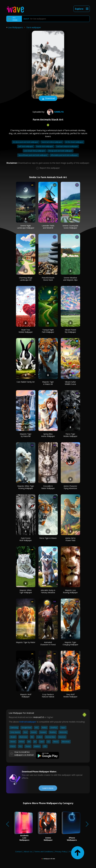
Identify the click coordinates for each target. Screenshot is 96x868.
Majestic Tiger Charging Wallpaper (70, 643)
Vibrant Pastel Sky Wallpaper (70, 331)
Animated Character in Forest (48, 643)
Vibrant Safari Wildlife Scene (70, 383)
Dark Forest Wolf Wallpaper (26, 539)
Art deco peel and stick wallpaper (26, 142)
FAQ (71, 851)
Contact (19, 851)
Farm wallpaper (34, 27)
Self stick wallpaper (26, 146)
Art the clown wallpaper (74, 142)
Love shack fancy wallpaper (35, 151)
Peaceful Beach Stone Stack (48, 279)
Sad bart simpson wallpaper (67, 146)
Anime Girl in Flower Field (70, 539)
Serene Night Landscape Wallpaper (26, 227)
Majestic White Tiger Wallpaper (26, 591)
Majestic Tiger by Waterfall (26, 435)
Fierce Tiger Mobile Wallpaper (70, 435)
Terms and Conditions (44, 851)
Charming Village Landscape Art (26, 279)
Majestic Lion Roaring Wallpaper (70, 591)
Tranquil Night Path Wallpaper (48, 331)
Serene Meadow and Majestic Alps (70, 279)
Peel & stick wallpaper (45, 146)
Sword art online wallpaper (52, 142)
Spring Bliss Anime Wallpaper (48, 435)
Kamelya (55, 112)
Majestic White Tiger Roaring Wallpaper (26, 487)
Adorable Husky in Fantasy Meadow (48, 591)
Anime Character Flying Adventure (70, 487)
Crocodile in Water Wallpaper (48, 487)
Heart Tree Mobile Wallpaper (26, 331)
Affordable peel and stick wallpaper (64, 155)
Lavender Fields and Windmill (48, 227)
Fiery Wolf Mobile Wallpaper (70, 696)
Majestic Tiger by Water (26, 642)
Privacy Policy (61, 851)
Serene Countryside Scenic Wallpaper (70, 227)
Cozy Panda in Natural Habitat (48, 696)
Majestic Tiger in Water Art (48, 383)
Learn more (48, 788)
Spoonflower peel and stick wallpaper (33, 155)
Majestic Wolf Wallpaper (26, 696)
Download (48, 99)
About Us (28, 851)
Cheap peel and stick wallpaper (60, 151)
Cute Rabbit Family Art (26, 382)
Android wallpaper (28, 722)
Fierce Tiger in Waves (48, 538)
